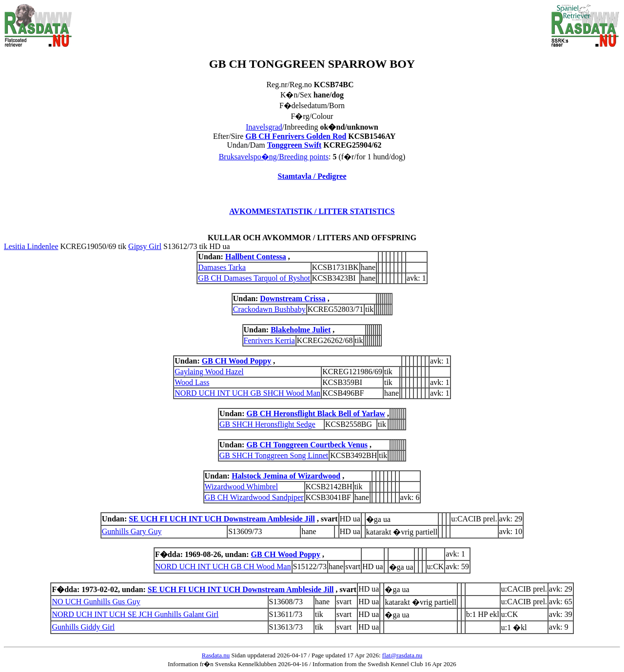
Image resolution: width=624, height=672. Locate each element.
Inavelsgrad (264, 127)
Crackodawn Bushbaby (269, 309)
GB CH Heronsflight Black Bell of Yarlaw (316, 413)
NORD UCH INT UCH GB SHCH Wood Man (247, 393)
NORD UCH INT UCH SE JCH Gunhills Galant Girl (135, 614)
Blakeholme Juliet (301, 330)
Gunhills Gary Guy (132, 531)
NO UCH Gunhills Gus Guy (96, 602)
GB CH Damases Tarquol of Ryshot (254, 278)
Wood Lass (192, 382)
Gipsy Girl (145, 246)
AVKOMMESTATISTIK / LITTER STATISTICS (312, 211)
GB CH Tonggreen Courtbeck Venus (307, 445)
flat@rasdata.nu (402, 655)
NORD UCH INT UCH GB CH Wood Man (223, 566)
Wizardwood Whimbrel (242, 487)
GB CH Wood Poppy (236, 361)
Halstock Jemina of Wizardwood (286, 476)
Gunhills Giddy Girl (83, 627)
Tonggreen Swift (294, 145)
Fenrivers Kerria (269, 340)
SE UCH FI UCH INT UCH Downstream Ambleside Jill (222, 519)
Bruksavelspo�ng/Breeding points (274, 157)
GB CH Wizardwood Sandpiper (254, 497)
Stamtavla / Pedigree (312, 176)
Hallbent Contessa (256, 257)
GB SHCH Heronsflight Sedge (267, 424)
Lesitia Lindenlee (31, 246)
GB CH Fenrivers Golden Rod (296, 136)
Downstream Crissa (292, 298)
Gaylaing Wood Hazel (209, 372)
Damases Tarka (222, 267)
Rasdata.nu (216, 655)
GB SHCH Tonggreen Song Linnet (274, 455)
